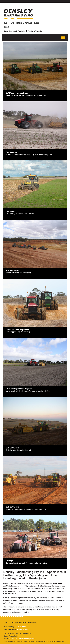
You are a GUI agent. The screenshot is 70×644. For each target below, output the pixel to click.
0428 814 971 (22, 629)
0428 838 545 (23, 627)
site (11, 641)
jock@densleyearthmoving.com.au (23, 639)
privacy (14, 641)
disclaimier (20, 641)
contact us (7, 641)
